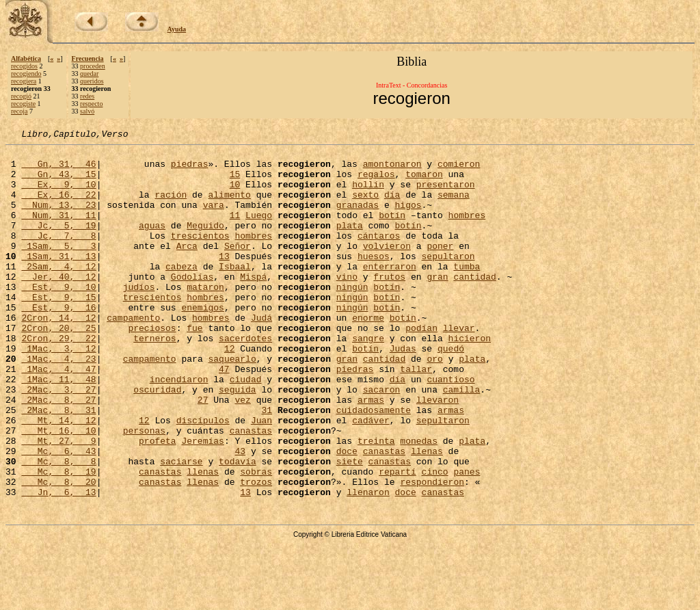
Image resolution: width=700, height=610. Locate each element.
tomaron (424, 182)
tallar (416, 416)
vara (214, 219)
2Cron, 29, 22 (58, 379)
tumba (467, 293)
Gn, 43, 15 (58, 182)
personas (144, 490)
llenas (427, 514)
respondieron (432, 551)
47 (224, 416)
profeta (158, 502)
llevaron (437, 453)
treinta (376, 502)
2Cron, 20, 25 (58, 367)
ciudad (246, 428)
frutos (389, 305)
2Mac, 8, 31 (58, 465)
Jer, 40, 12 (58, 305)
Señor (238, 268)
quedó (451, 391)
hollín (368, 194)
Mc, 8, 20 (58, 551)
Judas (403, 391)
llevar (459, 367)
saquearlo (232, 403)
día (392, 207)
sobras (256, 539)
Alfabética (26, 58)
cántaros (379, 256)
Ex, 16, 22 (58, 207)
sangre (368, 379)
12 (230, 391)
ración (171, 207)
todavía (238, 527)
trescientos (200, 256)
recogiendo (26, 74)
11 (235, 231)
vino (347, 305)
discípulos (203, 477)
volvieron (387, 268)
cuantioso (450, 428)
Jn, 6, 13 (58, 563)
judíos (139, 317)
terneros (154, 379)
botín (392, 231)
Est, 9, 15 (58, 330)
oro (434, 403)
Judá (261, 354)
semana (454, 207)
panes (467, 539)
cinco (435, 539)
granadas (358, 219)
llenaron (368, 563)
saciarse (181, 527)
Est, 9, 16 (58, 342)
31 (267, 465)
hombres (467, 231)
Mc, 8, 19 (58, 539)
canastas (251, 490)
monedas (419, 502)
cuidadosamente (374, 465)
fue (194, 367)
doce (347, 514)
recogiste (23, 104)
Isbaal (235, 293)
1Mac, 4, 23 (58, 403)
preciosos (152, 367)
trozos (256, 551)
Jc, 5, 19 (58, 243)
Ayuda (177, 29)
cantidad (474, 305)
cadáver (371, 477)
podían (421, 367)
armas (371, 453)
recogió (21, 96)
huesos (374, 280)
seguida (238, 440)
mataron (205, 317)
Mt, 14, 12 (58, 477)
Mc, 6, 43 (58, 514)
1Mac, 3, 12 (58, 391)
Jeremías (202, 502)
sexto (365, 207)
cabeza (181, 293)
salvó (87, 111)
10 (235, 194)
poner (440, 268)
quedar (89, 74)
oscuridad (157, 440)
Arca (187, 268)
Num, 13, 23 (58, 219)
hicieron (470, 379)
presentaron (446, 194)
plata (350, 243)
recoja (19, 111)
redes (87, 96)
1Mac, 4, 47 (58, 416)
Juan (261, 477)
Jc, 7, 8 (58, 256)
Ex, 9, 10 (58, 194)
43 (240, 514)
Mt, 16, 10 (58, 490)
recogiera (24, 81)
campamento (133, 354)
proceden (93, 66)
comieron (459, 170)
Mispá (253, 305)
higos (408, 219)
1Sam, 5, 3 (58, 268)
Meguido (205, 243)
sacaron (382, 440)
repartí (398, 539)
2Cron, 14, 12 (58, 354)
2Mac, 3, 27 (58, 440)
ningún (352, 317)
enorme (368, 354)
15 (235, 182)
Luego (259, 231)
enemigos (202, 342)
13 (224, 280)
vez (242, 453)
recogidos (24, 66)
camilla (462, 440)
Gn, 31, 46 (58, 170)
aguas (152, 243)
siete (350, 527)
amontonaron (392, 170)
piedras (190, 170)
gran (437, 305)
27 (203, 453)
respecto (91, 104)
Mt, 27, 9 (58, 502)
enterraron (390, 293)
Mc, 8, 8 (58, 527)
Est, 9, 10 (58, 317)
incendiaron (179, 428)
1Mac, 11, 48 (58, 428)
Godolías (192, 305)
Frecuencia (88, 58)
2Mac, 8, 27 (58, 453)
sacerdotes (245, 379)
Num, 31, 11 (58, 231)
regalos (376, 182)
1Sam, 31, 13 (58, 280)
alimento (229, 207)
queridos (92, 81)
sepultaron (448, 280)
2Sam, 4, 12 (58, 293)
